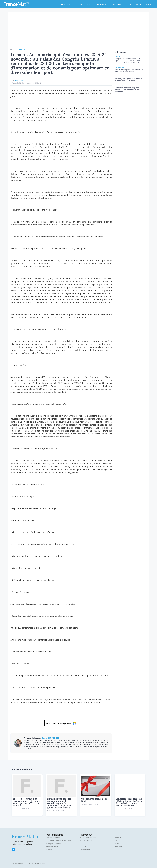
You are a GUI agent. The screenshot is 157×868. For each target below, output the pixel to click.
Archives (49, 849)
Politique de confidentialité (56, 844)
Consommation (116, 4)
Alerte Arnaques (85, 4)
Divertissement (86, 849)
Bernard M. (20, 80)
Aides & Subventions (68, 4)
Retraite (149, 4)
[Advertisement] (78, 31)
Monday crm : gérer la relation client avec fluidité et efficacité (130, 80)
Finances (139, 4)
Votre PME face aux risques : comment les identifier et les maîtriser (127, 90)
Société (22, 49)
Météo (117, 844)
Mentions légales (52, 846)
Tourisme (118, 846)
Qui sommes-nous (53, 838)
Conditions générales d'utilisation (59, 841)
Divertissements (101, 4)
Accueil (13, 49)
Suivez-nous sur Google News (61, 723)
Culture (83, 846)
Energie (129, 4)
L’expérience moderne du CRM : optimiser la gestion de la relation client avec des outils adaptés (129, 61)
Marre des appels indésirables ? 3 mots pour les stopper (129, 71)
